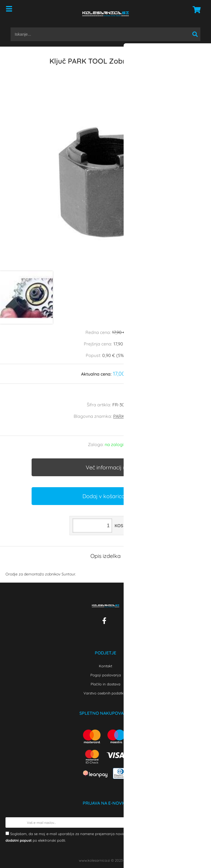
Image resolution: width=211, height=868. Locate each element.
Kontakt (105, 666)
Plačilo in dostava (105, 684)
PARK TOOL (125, 416)
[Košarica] (195, 10)
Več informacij (104, 467)
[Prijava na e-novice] (200, 822)
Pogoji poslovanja (106, 675)
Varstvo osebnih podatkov (105, 693)
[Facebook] (106, 622)
